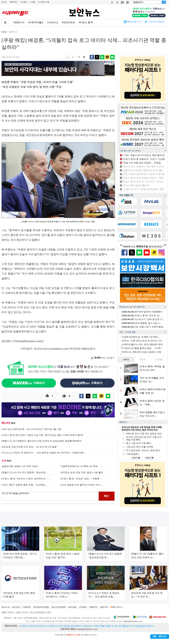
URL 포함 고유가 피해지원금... (143, 327)
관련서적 (104, 607)
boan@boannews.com (30, 341)
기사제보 (23, 2)
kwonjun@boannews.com (86, 629)
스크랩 (32, 2)
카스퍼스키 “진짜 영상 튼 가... (143, 319)
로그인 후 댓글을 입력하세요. (50, 496)
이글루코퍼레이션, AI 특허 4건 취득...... (142, 337)
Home (4, 32)
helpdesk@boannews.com (133, 621)
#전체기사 (19, 22)
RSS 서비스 (117, 607)
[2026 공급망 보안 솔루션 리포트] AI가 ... (82, 485)
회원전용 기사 (135, 22)
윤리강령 (72, 607)
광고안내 (16, 607)
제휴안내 (93, 607)
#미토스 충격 (86, 22)
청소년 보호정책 (59, 607)
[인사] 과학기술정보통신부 (136, 185)
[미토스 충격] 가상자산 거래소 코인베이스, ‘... (26, 479)
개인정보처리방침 (41, 607)
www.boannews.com (57, 349)
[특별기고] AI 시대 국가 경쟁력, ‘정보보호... (24, 472)
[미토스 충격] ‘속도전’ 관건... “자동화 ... (81, 479)
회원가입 (13, 2)
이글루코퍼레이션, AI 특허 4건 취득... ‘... (82, 466)
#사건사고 (53, 22)
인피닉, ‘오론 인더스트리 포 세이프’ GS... (142, 341)
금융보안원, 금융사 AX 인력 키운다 (20, 466)
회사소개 (5, 607)
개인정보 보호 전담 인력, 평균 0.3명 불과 (82, 472)
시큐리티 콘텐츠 (156, 22)
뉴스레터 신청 (44, 2)
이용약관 (27, 607)
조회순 (126, 359)
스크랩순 (159, 359)
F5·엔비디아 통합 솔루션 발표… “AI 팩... (142, 348)
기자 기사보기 (103, 358)
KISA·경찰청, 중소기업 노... (142, 323)
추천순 (143, 359)
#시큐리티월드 (36, 22)
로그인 (4, 2)
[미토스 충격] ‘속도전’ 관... (141, 316)
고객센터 (83, 607)
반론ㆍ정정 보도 (160, 637)
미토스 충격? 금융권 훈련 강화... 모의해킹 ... (25, 485)
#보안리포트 (69, 22)
